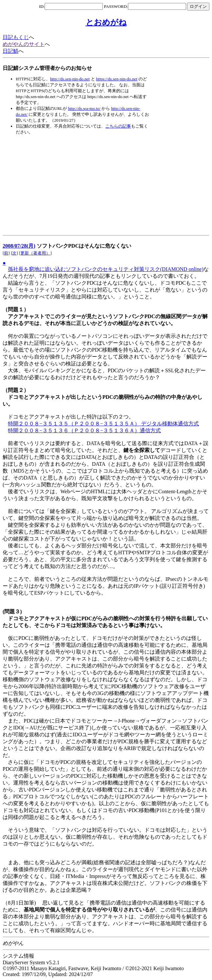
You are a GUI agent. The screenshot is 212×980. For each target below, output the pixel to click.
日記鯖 (11, 51)
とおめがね (106, 22)
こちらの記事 (118, 126)
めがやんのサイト (24, 44)
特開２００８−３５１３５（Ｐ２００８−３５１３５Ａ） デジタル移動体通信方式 (103, 424)
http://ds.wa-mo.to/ (84, 108)
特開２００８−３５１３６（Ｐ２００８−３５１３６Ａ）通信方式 (84, 430)
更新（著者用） (35, 253)
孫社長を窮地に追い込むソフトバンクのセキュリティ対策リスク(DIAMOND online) (106, 269)
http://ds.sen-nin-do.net (70, 79)
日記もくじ (16, 37)
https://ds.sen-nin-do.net (117, 79)
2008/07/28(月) (19, 246)
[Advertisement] (79, 185)
